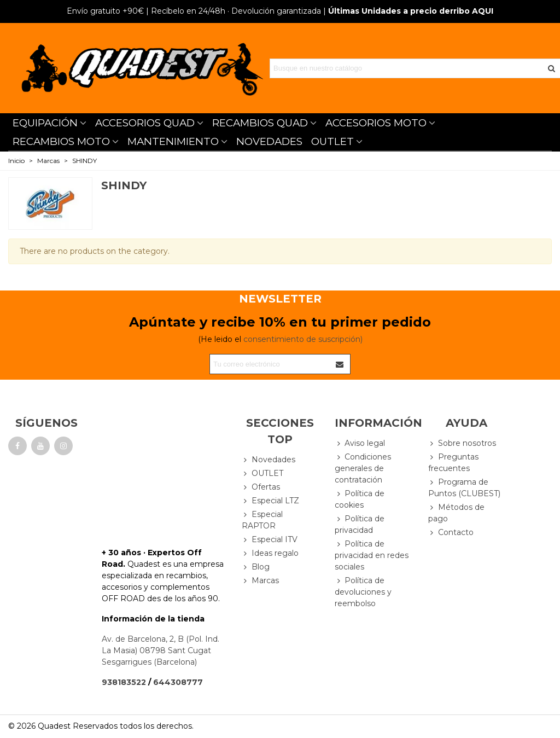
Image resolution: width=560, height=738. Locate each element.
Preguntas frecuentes (453, 462)
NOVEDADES (269, 141)
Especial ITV (270, 540)
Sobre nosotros (462, 443)
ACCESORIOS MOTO (376, 123)
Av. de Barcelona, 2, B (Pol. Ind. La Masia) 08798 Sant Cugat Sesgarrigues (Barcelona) (161, 650)
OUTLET (332, 141)
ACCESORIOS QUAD (145, 123)
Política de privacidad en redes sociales (372, 555)
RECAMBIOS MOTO (61, 141)
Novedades (269, 460)
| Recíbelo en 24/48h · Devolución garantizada (194, 11)
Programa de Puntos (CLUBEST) (464, 487)
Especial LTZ (270, 501)
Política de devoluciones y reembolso (363, 592)
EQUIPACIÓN (45, 123)
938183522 (124, 682)
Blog (256, 567)
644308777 (178, 682)
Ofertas (261, 487)
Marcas (260, 581)
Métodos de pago (456, 513)
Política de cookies (360, 499)
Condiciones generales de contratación (363, 468)
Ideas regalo (270, 553)
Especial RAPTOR (262, 520)
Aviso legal (360, 443)
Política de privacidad (360, 524)
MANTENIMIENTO (173, 141)
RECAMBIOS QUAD (260, 123)
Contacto (451, 533)
